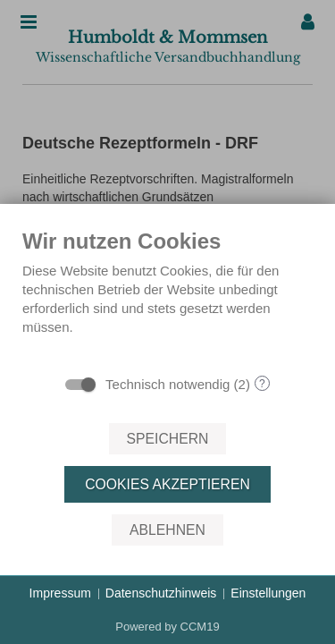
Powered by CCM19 (167, 627)
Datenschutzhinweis (161, 593)
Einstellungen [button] (268, 593)
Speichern (168, 439)
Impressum (60, 593)
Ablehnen (167, 530)
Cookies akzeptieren (167, 484)
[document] (167, 296)
